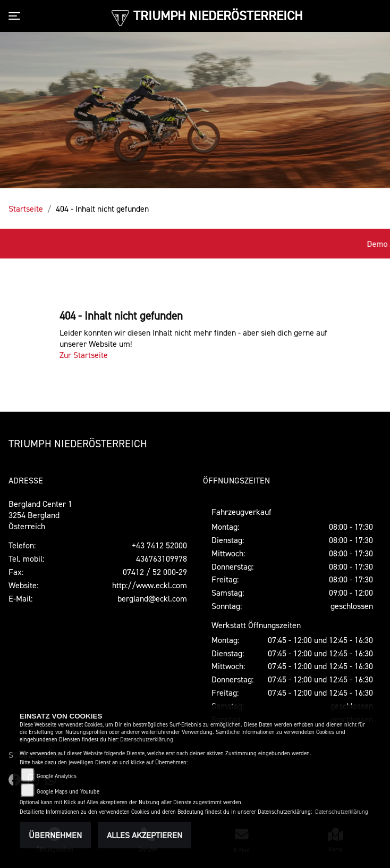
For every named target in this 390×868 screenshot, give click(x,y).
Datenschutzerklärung (147, 740)
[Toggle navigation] (16, 16)
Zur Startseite (84, 355)
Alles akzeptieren (145, 835)
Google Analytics (57, 776)
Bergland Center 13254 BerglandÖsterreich (40, 515)
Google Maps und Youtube (68, 792)
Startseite (26, 208)
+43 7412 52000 (159, 545)
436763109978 (162, 558)
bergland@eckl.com (152, 598)
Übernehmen (55, 835)
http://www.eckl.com (150, 585)
